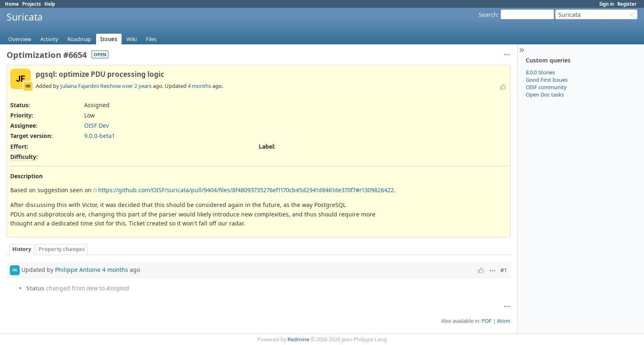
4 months (199, 86)
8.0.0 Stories (540, 72)
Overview (20, 39)
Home (12, 4)
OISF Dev (97, 125)
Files (151, 39)
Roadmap (79, 39)
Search (488, 15)
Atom (504, 321)
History (22, 249)
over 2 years (137, 86)
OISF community (546, 87)
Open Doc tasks (545, 94)
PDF (487, 321)
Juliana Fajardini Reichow (91, 86)
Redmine (298, 339)
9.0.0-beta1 (100, 136)
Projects (32, 4)
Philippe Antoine (78, 269)
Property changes (62, 249)
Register (627, 4)
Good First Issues (547, 80)
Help (50, 4)
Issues (109, 39)
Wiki (132, 39)
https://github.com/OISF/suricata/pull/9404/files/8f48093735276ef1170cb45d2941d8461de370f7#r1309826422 (246, 190)
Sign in (607, 4)
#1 (504, 270)
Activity (49, 39)
